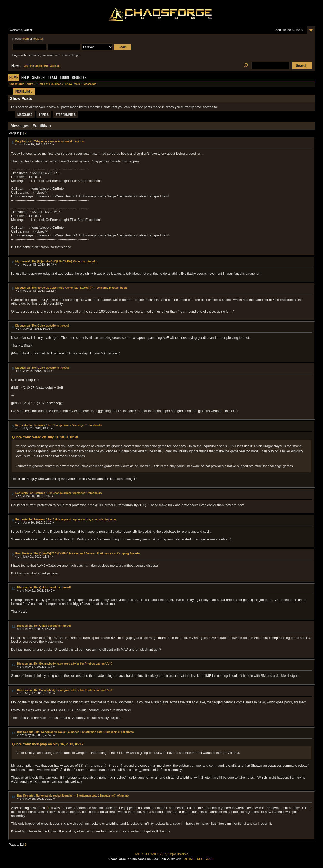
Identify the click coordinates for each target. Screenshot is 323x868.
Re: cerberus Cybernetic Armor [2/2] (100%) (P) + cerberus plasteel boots (80, 288)
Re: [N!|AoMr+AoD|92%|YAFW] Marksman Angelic (65, 261)
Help (25, 78)
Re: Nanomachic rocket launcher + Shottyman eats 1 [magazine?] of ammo (85, 732)
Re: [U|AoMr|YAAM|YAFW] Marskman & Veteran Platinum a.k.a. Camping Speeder (87, 553)
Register (79, 78)
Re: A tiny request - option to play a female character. (82, 519)
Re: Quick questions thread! (51, 326)
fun (48, 808)
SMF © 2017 (159, 854)
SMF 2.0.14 (142, 854)
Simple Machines (178, 854)
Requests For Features (30, 425)
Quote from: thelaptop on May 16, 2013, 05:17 (48, 744)
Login (64, 78)
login (25, 39)
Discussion (23, 288)
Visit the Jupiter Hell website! (42, 66)
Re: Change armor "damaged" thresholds (75, 425)
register (38, 39)
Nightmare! (23, 261)
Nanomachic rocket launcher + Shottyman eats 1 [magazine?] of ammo (82, 796)
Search (38, 78)
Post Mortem (24, 553)
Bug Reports (24, 141)
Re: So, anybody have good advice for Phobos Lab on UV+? (73, 664)
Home (14, 78)
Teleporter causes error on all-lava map (60, 141)
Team (52, 78)
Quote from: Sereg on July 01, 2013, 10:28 (45, 437)
